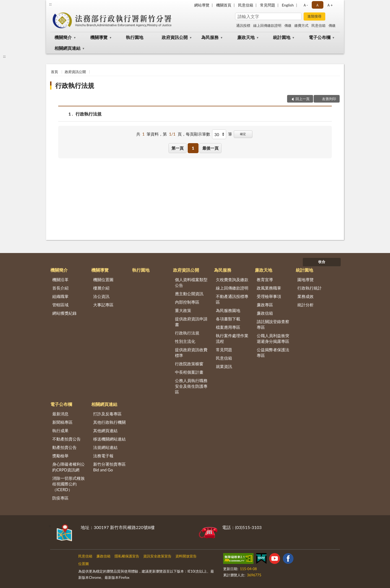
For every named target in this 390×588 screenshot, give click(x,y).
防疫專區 (60, 498)
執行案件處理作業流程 (232, 338)
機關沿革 (60, 280)
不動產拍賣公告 (66, 439)
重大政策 (183, 310)
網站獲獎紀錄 (64, 313)
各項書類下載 (228, 319)
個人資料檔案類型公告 (191, 282)
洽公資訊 (101, 296)
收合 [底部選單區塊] (322, 262)
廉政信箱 (265, 313)
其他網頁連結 (105, 431)
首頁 (54, 72)
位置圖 (84, 564)
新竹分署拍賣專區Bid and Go (109, 467)
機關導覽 (99, 37)
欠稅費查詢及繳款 (232, 280)
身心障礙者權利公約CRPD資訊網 (69, 467)
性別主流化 (185, 341)
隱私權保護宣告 (127, 556)
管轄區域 (60, 305)
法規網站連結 (105, 447)
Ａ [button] (317, 5)
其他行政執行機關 (109, 422)
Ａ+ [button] (330, 5)
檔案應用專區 (228, 327)
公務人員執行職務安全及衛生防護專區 (191, 386)
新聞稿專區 (62, 422)
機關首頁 (224, 5)
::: (50, 4)
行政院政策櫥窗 (189, 364)
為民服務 (210, 37)
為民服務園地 (228, 310)
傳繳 (288, 25)
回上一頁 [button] (303, 99)
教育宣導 (265, 280)
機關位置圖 (103, 280)
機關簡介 (63, 37)
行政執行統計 (310, 288)
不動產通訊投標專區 (232, 299)
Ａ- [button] (305, 5)
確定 (243, 134)
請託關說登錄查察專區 (273, 324)
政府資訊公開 (175, 37)
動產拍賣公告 (64, 447)
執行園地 (135, 37)
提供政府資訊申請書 (191, 322)
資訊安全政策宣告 (157, 556)
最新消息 (60, 414)
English (288, 5)
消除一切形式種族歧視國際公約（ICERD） (69, 484)
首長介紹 (60, 288)
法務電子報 (103, 456)
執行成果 (60, 431)
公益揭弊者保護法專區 (273, 352)
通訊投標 (243, 25)
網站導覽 (202, 5)
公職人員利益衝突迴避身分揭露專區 (273, 338)
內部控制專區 (187, 302)
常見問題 (268, 5)
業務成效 (305, 296)
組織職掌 (60, 296)
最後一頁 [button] (210, 148)
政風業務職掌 (269, 288)
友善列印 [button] (329, 99)
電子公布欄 (320, 37)
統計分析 (305, 305)
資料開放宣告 (186, 556)
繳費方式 (301, 25)
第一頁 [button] (178, 148)
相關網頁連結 (67, 48)
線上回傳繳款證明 (267, 25)
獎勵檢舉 (60, 456)
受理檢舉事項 (269, 296)
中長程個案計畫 (189, 372)
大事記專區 (103, 305)
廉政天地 (246, 37)
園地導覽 (305, 280)
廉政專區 (265, 305)
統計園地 (282, 37)
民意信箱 (246, 5)
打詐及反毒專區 (107, 414)
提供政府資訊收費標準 (191, 352)
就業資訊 (224, 366)
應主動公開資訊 (189, 294)
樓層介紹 (101, 288)
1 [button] (193, 148)
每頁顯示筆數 (198, 134)
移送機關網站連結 (109, 439)
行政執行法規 (75, 85)
